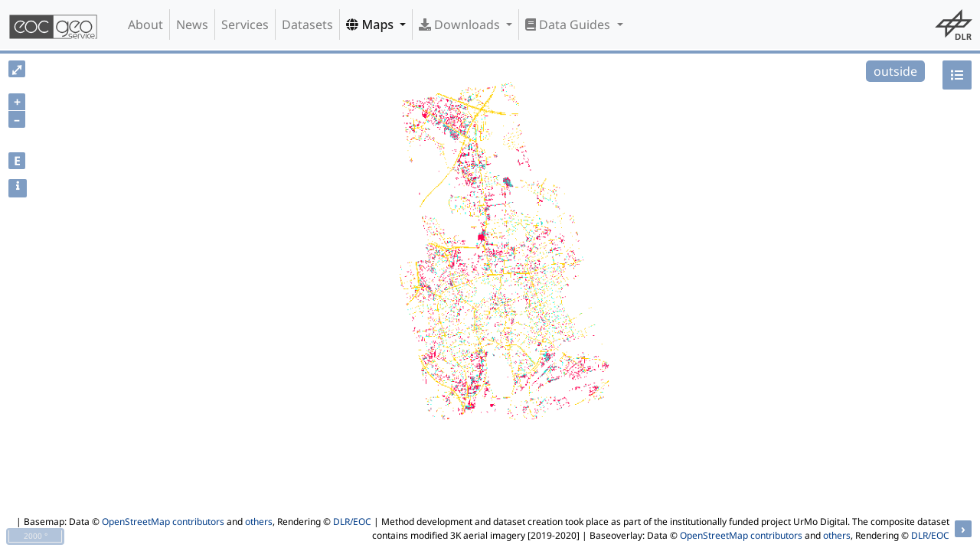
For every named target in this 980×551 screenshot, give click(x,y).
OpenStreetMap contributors (163, 522)
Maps (371, 24)
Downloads (461, 24)
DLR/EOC (352, 522)
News (192, 24)
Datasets (307, 24)
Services (245, 24)
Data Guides (569, 24)
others (259, 522)
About (145, 24)
